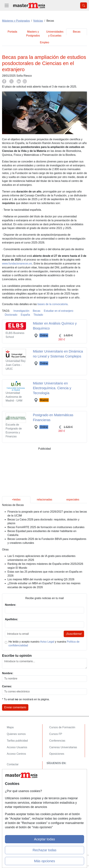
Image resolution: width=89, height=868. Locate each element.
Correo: (7, 686)
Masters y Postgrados (33, 34)
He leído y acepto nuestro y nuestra (44, 644)
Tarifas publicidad (17, 741)
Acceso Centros (16, 754)
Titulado (38, 315)
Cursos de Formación (62, 727)
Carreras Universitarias (63, 747)
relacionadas (45, 500)
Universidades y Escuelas (55, 34)
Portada (12, 32)
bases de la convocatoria (53, 304)
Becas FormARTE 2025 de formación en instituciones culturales (46, 527)
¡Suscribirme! (74, 634)
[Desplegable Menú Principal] (7, 5)
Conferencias (57, 741)
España (25, 315)
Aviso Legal (47, 642)
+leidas (16, 500)
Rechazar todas (44, 850)
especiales (73, 500)
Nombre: (8, 673)
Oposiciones (57, 754)
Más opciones (44, 861)
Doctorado (11, 315)
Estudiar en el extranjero (59, 311)
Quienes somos (16, 734)
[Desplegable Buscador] (84, 5)
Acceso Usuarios (17, 747)
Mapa (10, 727)
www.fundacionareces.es (17, 264)
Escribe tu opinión (17, 656)
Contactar (13, 764)
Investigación (21, 311)
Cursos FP (56, 734)
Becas (77, 32)
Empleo (44, 42)
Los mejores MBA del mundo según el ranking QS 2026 (41, 579)
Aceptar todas (44, 839)
